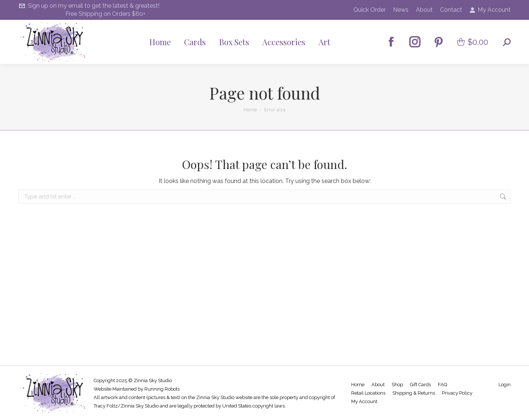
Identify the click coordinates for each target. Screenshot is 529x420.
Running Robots (162, 389)
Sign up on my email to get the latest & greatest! (89, 6)
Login (505, 385)
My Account (490, 10)
